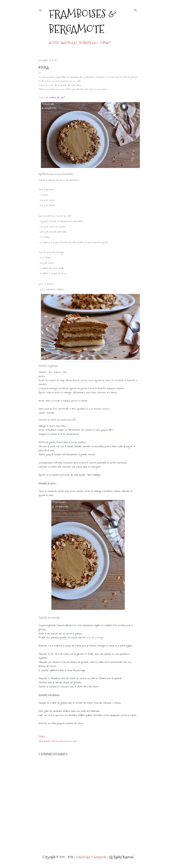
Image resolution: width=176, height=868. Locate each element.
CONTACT (105, 43)
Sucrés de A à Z (88, 43)
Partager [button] (42, 736)
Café (52, 741)
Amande (47, 741)
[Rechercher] (135, 10)
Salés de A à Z (69, 43)
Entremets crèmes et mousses (66, 741)
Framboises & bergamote (82, 21)
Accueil (54, 43)
